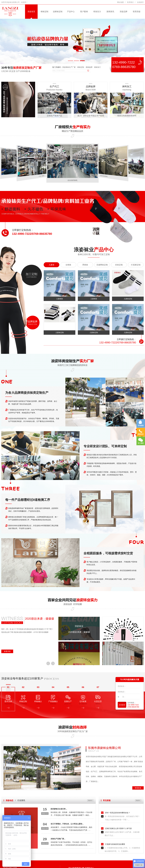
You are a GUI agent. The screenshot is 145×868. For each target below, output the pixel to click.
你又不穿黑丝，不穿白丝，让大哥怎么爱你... (67, 824)
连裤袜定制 (58, 12)
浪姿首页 (31, 12)
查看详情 (7, 651)
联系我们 (130, 2)
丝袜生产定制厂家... (58, 839)
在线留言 (140, 2)
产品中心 (71, 12)
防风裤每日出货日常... (59, 809)
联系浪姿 (137, 12)
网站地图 (120, 2)
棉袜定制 (44, 12)
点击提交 (122, 705)
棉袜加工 (98, 67)
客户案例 (84, 12)
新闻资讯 (110, 12)
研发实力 (97, 12)
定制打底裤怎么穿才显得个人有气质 (118, 838)
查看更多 (138, 788)
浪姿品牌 (124, 12)
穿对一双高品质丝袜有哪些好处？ (117, 823)
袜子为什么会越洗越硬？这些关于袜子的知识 (122, 807)
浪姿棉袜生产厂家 (69, 67)
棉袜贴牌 (89, 67)
